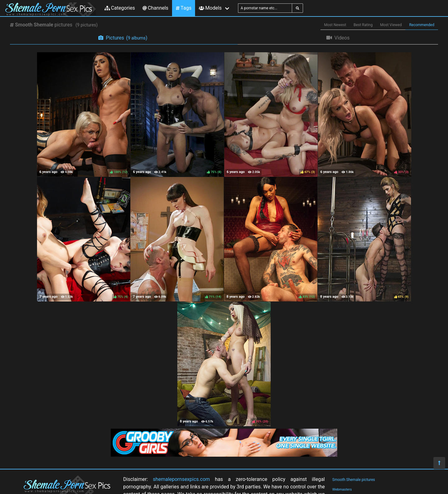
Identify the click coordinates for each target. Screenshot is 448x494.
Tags (184, 8)
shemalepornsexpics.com (182, 479)
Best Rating (363, 25)
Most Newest (335, 25)
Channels (155, 8)
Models (210, 8)
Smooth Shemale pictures (354, 480)
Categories (120, 8)
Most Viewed (391, 25)
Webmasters (342, 489)
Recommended (422, 25)
